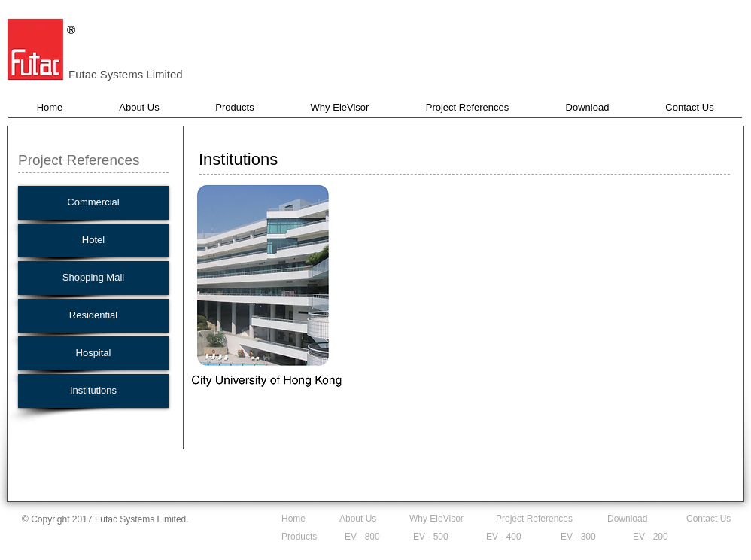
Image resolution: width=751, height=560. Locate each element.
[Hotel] (93, 240)
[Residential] (93, 316)
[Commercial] (93, 203)
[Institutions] (93, 391)
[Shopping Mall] (93, 278)
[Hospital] (93, 353)
